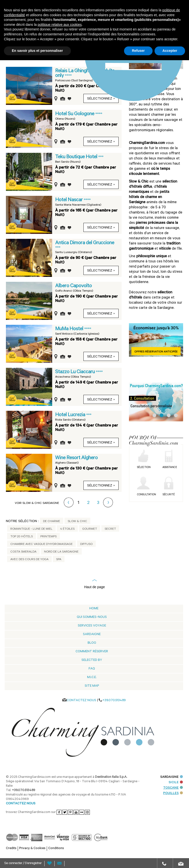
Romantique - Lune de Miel (31, 529)
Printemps (48, 537)
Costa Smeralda (23, 552)
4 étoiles (67, 529)
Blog (92, 643)
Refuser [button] (138, 51)
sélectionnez (101, 142)
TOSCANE (173, 788)
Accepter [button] (170, 51)
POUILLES (173, 793)
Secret (110, 529)
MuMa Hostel (70, 329)
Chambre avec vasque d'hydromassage (41, 544)
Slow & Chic (77, 522)
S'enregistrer (33, 864)
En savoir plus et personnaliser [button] (37, 51)
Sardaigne (92, 634)
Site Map (92, 686)
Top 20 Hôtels (22, 537)
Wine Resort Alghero (76, 458)
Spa (59, 560)
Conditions (56, 848)
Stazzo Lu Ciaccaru (75, 372)
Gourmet (90, 529)
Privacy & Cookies (32, 848)
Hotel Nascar (69, 200)
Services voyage (92, 626)
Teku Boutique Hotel (77, 157)
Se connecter (14, 864)
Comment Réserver (92, 652)
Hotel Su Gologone (75, 114)
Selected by (92, 660)
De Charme (52, 522)
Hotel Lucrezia (71, 415)
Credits (11, 848)
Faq (92, 669)
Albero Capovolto (73, 286)
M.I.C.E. (92, 677)
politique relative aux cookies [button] (60, 25)
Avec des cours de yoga (29, 560)
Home (94, 609)
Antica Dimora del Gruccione (85, 243)
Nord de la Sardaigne (61, 552)
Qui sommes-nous (92, 617)
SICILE (176, 783)
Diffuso (86, 544)
